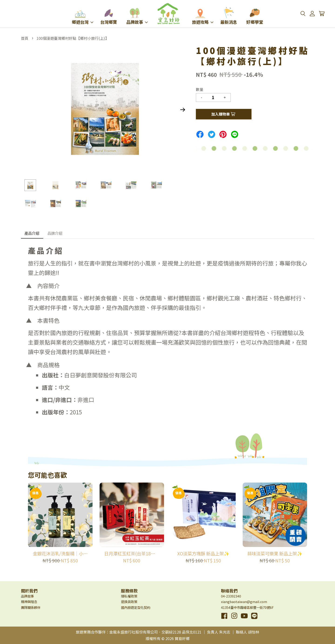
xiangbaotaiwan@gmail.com (244, 602)
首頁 (25, 38)
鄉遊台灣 (83, 16)
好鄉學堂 (255, 16)
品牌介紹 (55, 233)
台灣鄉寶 (109, 16)
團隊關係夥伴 (31, 607)
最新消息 (229, 16)
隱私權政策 (129, 596)
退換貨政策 (129, 602)
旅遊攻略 (203, 16)
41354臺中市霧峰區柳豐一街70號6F (247, 607)
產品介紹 (32, 233)
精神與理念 (29, 602)
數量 (200, 89)
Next (183, 110)
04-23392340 (231, 596)
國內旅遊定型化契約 (136, 607)
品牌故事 (137, 16)
